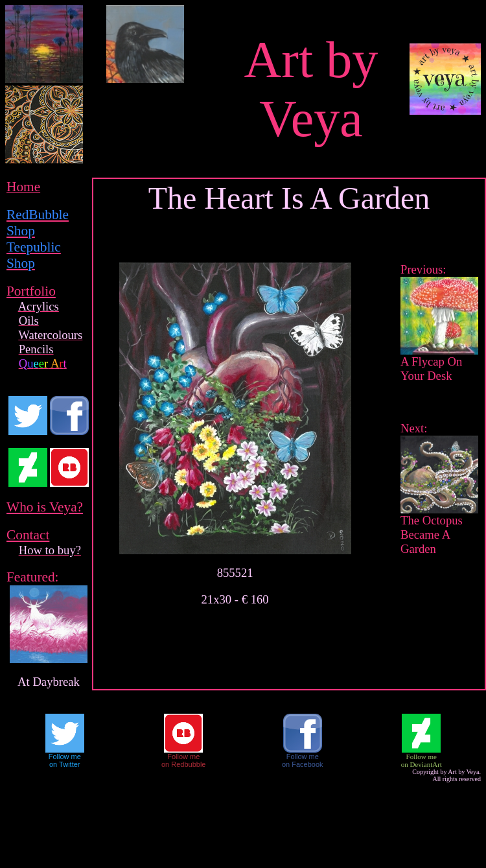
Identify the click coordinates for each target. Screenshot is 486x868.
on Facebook (303, 764)
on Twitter (65, 764)
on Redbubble (184, 764)
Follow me (65, 757)
